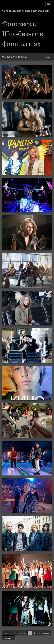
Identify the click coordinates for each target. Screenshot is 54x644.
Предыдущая (20, 633)
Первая (7, 633)
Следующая (44, 633)
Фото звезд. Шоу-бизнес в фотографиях (25, 11)
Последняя (9, 638)
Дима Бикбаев (19, 57)
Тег (8, 57)
